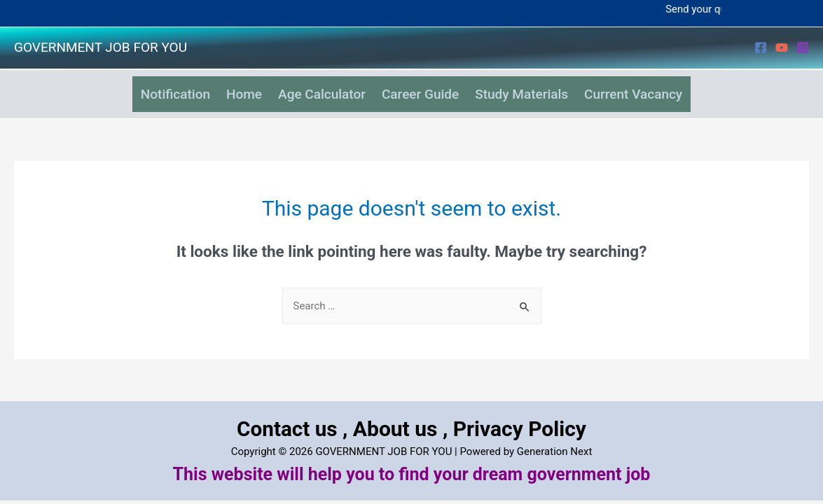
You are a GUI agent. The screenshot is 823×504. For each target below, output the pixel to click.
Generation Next (554, 440)
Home (229, 89)
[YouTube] (782, 48)
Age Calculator (317, 89)
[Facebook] (761, 48)
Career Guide (425, 89)
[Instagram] (803, 48)
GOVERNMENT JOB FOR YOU (101, 47)
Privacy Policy (520, 417)
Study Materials (538, 89)
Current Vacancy (660, 89)
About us (396, 417)
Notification (149, 89)
